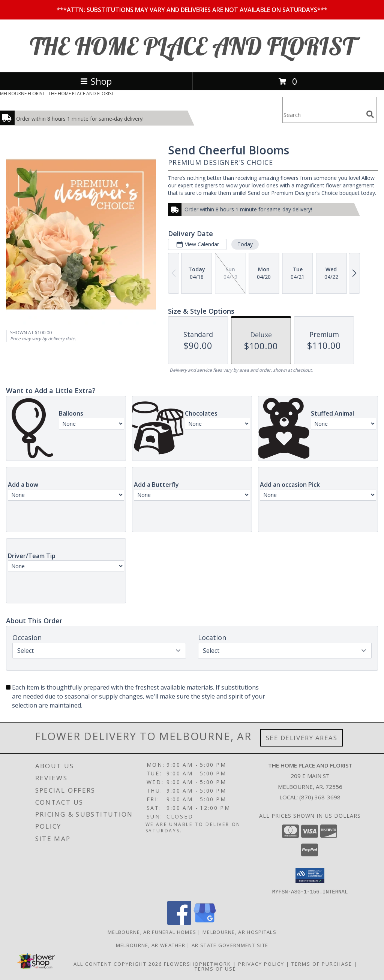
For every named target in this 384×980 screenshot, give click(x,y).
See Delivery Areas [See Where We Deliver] (302, 738)
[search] (370, 114)
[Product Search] (323, 114)
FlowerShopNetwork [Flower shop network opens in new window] (197, 964)
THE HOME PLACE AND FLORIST (192, 46)
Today (245, 244)
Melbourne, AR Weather (151, 945)
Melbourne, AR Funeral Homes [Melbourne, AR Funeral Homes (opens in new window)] (152, 932)
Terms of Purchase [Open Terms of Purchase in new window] (322, 964)
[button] (310, 875)
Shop (96, 81)
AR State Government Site (230, 945)
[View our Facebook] (179, 922)
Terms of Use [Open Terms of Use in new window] (215, 968)
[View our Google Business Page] (205, 922)
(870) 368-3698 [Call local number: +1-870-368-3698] (320, 797)
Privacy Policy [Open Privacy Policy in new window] (261, 964)
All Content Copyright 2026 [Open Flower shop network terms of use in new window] (118, 964)
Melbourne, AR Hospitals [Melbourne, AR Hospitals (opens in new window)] (239, 932)
